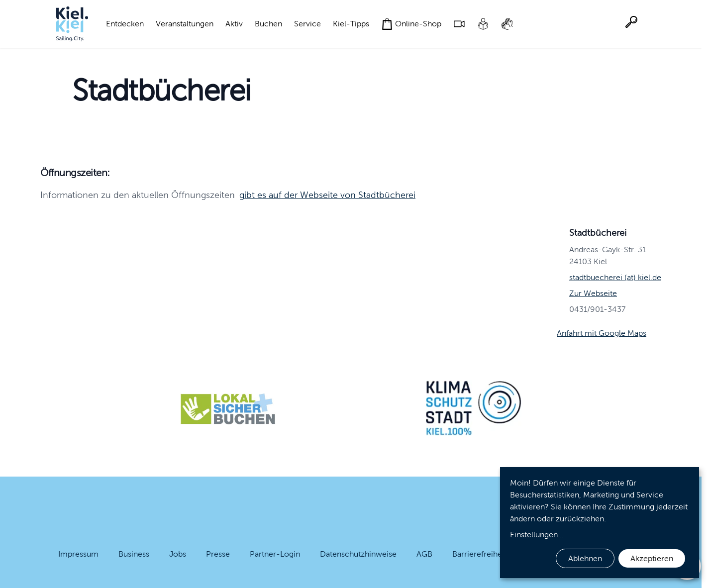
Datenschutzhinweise (358, 554)
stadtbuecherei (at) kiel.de (615, 277)
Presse (218, 554)
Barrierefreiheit (479, 554)
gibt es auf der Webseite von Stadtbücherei (327, 195)
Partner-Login (275, 554)
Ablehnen (585, 558)
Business (134, 554)
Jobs (178, 554)
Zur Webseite (593, 293)
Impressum (78, 554)
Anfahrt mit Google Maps (602, 333)
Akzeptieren (652, 558)
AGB (424, 554)
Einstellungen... (537, 535)
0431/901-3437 (597, 309)
